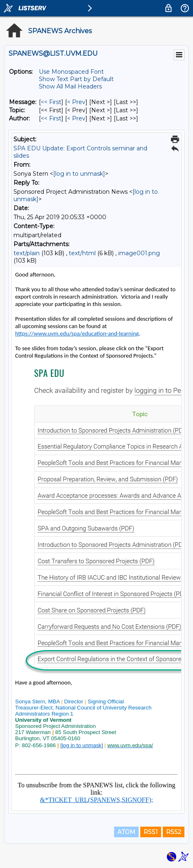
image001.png (139, 253)
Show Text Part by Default (76, 79)
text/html (82, 253)
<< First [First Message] (51, 102)
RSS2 (174, 832)
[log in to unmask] (79, 174)
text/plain (27, 253)
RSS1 (151, 832)
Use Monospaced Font (71, 72)
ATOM (126, 832)
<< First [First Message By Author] (51, 118)
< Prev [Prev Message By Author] (76, 118)
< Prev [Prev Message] (76, 102)
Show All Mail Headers (70, 86)
